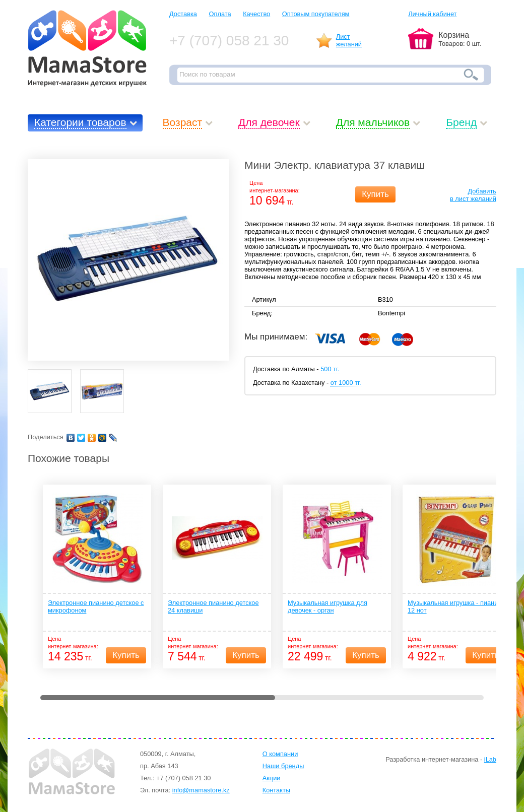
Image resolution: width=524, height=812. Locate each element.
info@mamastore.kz (201, 790)
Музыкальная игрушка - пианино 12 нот (456, 606)
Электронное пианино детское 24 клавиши (213, 606)
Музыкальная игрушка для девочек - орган (327, 606)
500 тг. (330, 369)
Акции (272, 778)
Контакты (276, 790)
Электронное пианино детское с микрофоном (96, 606)
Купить (375, 194)
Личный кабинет (432, 14)
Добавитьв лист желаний (473, 195)
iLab (490, 759)
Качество (256, 14)
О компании (280, 754)
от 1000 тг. (346, 383)
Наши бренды (283, 766)
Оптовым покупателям (316, 14)
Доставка (183, 14)
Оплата (220, 14)
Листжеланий (349, 40)
